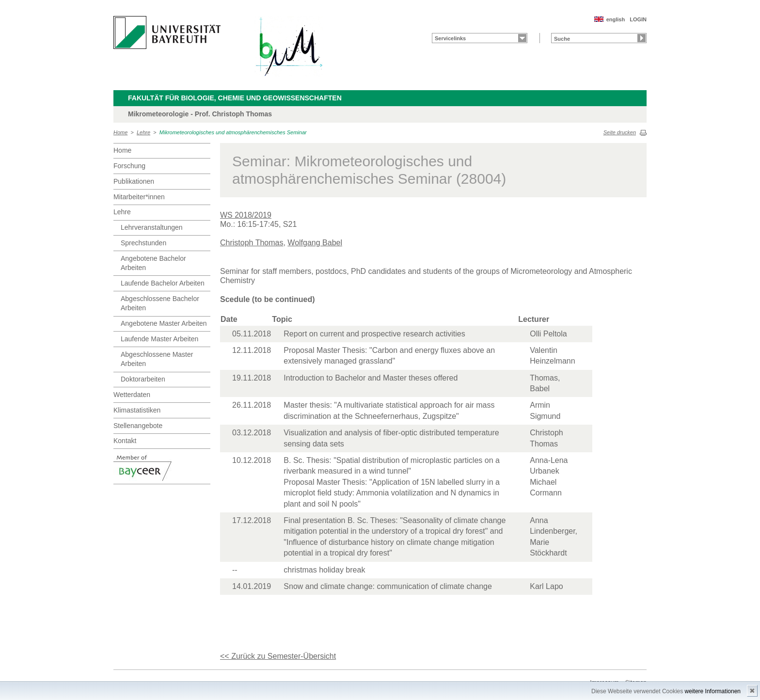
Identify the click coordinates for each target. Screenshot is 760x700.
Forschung (129, 166)
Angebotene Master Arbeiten (164, 323)
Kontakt (125, 441)
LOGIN (638, 19)
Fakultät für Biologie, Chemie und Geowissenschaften (235, 98)
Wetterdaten (132, 395)
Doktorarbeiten (143, 379)
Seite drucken (620, 132)
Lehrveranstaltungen (152, 227)
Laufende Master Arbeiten (159, 339)
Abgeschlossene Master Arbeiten (157, 359)
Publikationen (134, 181)
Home (120, 132)
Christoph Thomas (252, 243)
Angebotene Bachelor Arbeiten (153, 263)
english (616, 19)
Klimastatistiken (137, 410)
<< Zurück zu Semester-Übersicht (278, 656)
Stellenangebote (138, 426)
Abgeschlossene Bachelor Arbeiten (160, 303)
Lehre (143, 132)
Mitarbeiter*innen (139, 197)
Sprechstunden (143, 243)
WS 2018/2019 (246, 215)
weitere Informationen (713, 691)
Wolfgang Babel (315, 243)
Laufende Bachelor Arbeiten (163, 283)
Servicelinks (450, 38)
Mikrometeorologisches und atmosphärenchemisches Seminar (233, 132)
